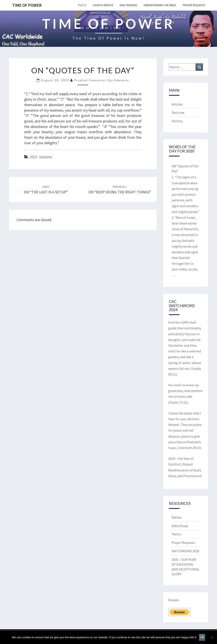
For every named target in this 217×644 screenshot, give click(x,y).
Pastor (177, 534)
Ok (202, 637)
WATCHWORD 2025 (185, 551)
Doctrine (178, 112)
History (177, 121)
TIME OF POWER (27, 5)
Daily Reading (129, 5)
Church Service (103, 5)
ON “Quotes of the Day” (185, 168)
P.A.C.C (82, 5)
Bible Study (180, 526)
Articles (177, 104)
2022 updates (41, 157)
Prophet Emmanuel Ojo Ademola (101, 80)
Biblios (177, 517)
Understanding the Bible (160, 5)
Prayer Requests (194, 5)
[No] (212, 637)
